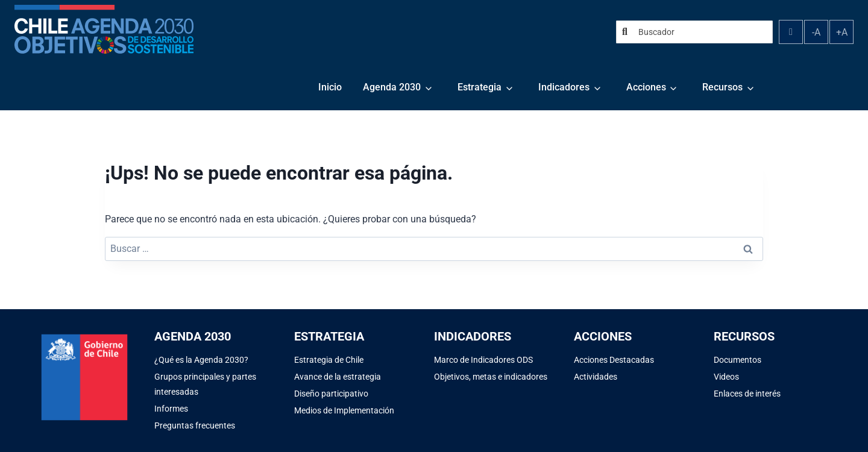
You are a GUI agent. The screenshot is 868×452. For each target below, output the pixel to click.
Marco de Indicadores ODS (483, 360)
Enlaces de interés (747, 394)
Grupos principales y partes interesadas (205, 384)
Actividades (596, 377)
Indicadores (564, 87)
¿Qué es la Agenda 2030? (201, 360)
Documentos (737, 360)
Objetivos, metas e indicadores (491, 377)
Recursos (722, 87)
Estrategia (480, 87)
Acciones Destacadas (614, 360)
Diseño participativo (331, 394)
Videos (726, 377)
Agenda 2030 (392, 87)
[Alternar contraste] (791, 32)
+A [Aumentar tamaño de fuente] (842, 32)
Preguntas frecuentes (195, 425)
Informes (171, 409)
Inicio (330, 87)
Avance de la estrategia (338, 377)
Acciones (646, 87)
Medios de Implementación (344, 410)
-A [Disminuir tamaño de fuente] (816, 32)
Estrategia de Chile (329, 360)
